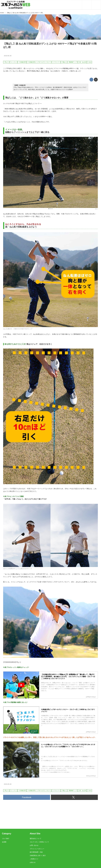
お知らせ (33, 862)
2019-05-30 (8, 56)
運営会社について (36, 839)
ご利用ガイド (34, 859)
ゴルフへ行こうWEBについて (39, 842)
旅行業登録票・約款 (36, 852)
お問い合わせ (34, 845)
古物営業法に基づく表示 (38, 855)
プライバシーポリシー (37, 849)
